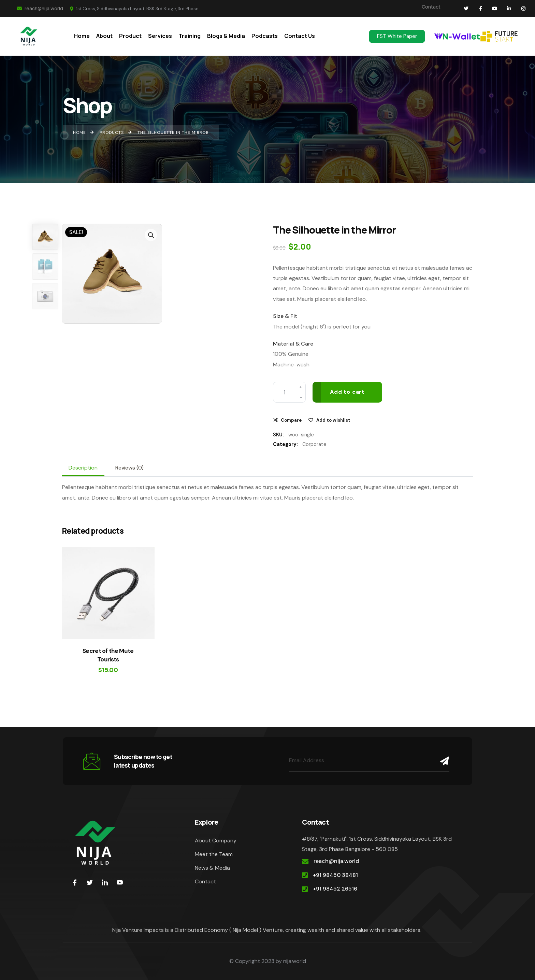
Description (83, 468)
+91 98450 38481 (335, 875)
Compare (291, 420)
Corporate (314, 444)
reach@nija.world (40, 8)
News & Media (212, 868)
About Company (216, 841)
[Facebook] (75, 882)
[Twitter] (90, 882)
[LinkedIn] (105, 882)
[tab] (83, 468)
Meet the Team (214, 854)
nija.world (295, 961)
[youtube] (120, 882)
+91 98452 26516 (335, 889)
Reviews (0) (129, 468)
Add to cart (347, 392)
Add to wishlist (333, 420)
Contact (431, 7)
